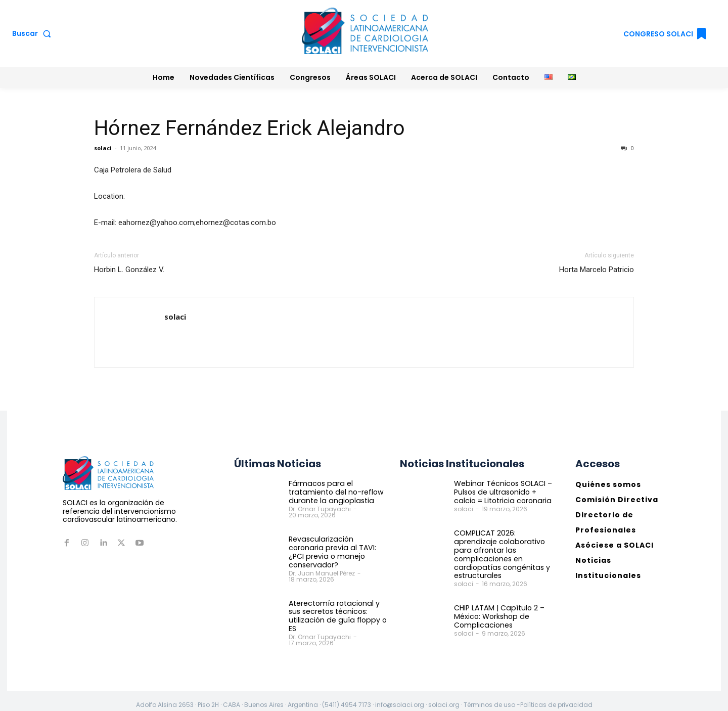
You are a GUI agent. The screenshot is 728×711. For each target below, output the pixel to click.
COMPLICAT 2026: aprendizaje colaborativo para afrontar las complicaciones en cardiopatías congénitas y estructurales (500, 554)
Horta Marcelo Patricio (597, 270)
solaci (103, 148)
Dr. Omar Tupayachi (320, 509)
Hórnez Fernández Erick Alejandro (249, 128)
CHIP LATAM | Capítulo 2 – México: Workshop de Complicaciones (499, 616)
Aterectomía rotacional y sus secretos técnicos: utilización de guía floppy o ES (336, 607)
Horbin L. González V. (129, 270)
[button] (34, 33)
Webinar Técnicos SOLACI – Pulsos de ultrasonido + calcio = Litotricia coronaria (503, 492)
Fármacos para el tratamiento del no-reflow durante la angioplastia (335, 492)
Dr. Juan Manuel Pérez (322, 564)
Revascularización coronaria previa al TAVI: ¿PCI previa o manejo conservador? (338, 548)
